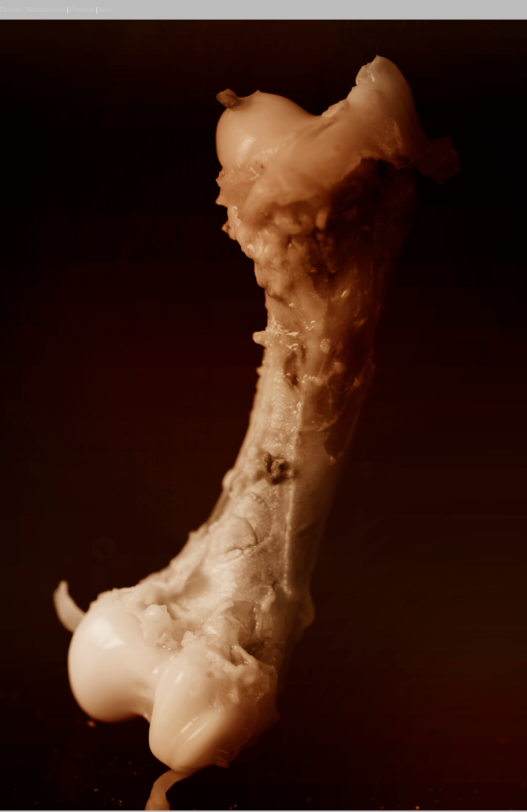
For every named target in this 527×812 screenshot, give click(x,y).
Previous (83, 10)
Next (106, 10)
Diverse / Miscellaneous (33, 10)
